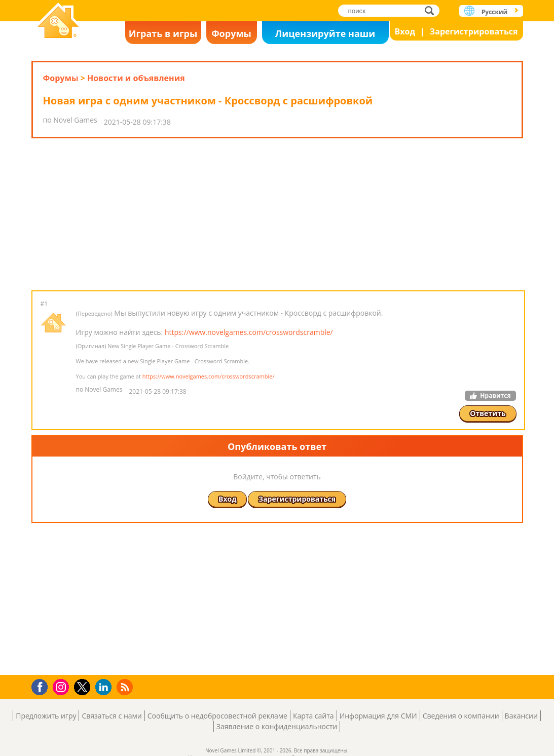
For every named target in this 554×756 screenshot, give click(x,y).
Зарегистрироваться (474, 31)
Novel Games (58, 22)
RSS (126, 687)
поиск (432, 10)
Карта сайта (313, 716)
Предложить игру (46, 716)
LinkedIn (105, 687)
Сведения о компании (461, 716)
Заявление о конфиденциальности (277, 726)
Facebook (42, 686)
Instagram (62, 686)
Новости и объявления (136, 78)
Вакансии (521, 716)
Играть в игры (163, 33)
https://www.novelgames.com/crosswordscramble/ (249, 332)
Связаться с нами (112, 716)
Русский (494, 12)
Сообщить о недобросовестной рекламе (217, 716)
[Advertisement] (277, 214)
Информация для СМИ (378, 716)
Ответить (488, 413)
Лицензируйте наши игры (325, 36)
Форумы (231, 33)
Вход (405, 31)
